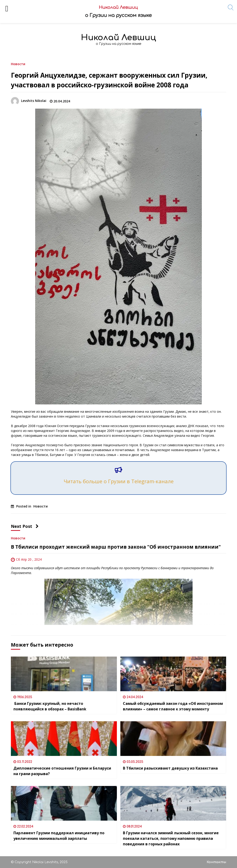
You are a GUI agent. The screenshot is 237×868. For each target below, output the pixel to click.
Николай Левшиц (118, 38)
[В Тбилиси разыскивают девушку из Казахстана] (173, 739)
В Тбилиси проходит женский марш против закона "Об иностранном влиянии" (116, 547)
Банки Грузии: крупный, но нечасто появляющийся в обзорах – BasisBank (50, 706)
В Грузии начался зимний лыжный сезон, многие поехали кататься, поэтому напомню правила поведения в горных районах (171, 838)
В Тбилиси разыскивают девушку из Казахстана (170, 768)
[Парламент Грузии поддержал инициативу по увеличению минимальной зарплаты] (64, 803)
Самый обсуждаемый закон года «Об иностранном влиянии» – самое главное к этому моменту (173, 706)
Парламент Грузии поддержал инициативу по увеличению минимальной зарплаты (59, 836)
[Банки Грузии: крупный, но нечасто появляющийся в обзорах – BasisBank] (64, 674)
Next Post (25, 526)
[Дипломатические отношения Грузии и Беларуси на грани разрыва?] (64, 739)
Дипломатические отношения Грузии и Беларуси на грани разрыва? (62, 771)
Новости (18, 64)
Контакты (216, 862)
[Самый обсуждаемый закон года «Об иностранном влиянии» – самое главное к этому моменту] (173, 674)
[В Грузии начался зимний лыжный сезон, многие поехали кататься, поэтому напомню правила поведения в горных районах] (173, 803)
